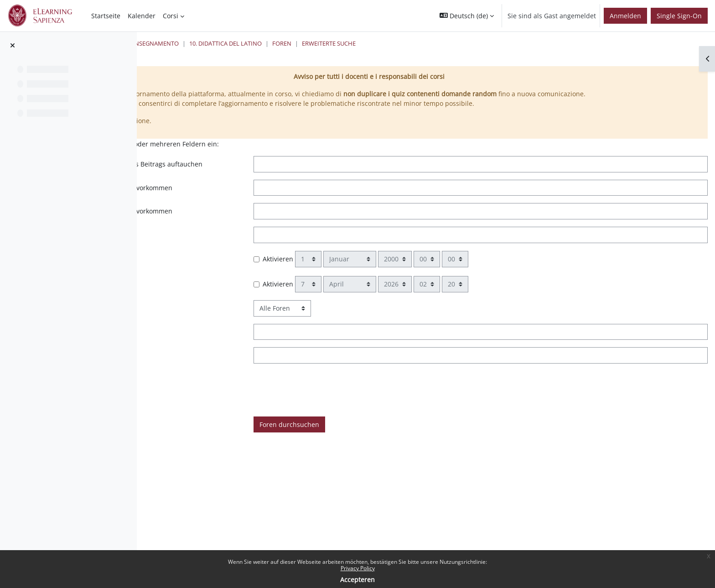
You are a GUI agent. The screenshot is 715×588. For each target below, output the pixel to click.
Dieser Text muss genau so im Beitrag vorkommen (255, 207)
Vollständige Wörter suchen (220, 254)
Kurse (236, 43)
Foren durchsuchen (395, 444)
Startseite (201, 43)
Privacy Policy (358, 568)
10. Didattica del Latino (385, 43)
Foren (441, 43)
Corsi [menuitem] (171, 16)
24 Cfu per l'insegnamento (297, 43)
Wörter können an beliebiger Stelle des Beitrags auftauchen (251, 179)
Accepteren (357, 580)
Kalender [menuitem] (142, 16)
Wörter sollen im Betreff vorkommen (234, 351)
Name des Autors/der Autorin (223, 375)
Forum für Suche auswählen (221, 328)
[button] (467, 16)
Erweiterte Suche (488, 43)
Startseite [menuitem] (106, 16)
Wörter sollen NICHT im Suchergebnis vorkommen (255, 231)
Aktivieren (384, 278)
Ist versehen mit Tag (209, 398)
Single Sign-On (679, 16)
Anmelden (625, 16)
